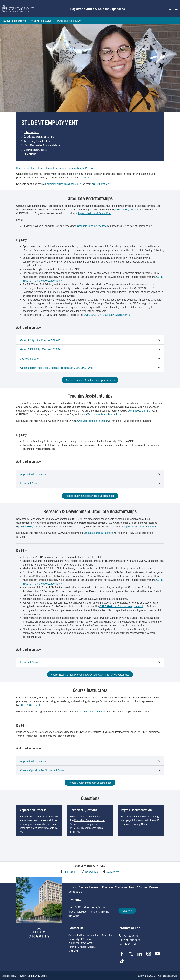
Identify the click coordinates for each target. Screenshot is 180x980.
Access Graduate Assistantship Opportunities (90, 380)
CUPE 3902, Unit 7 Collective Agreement (107, 315)
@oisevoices (91, 872)
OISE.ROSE (70, 872)
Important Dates (29, 483)
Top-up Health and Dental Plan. (106, 414)
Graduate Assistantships (39, 136)
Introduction (31, 132)
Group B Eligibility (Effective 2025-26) (41, 349)
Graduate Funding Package (80, 168)
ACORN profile (101, 184)
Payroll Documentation (136, 810)
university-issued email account (64, 184)
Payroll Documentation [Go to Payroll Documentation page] (70, 20)
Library (72, 887)
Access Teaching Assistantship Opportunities (90, 496)
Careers (154, 887)
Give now (127, 911)
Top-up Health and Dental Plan (96, 213)
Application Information (33, 474)
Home (19, 168)
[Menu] (175, 9)
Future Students (128, 935)
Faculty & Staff (128, 944)
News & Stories (138, 887)
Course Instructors (35, 150)
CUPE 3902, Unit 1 (139, 410)
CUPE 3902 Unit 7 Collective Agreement (123, 606)
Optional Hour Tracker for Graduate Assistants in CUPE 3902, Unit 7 (57, 368)
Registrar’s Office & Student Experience (98, 9)
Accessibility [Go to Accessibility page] (9, 976)
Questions (30, 154)
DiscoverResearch (89, 887)
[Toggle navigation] (169, 9)
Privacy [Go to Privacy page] (22, 976)
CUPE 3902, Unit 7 (127, 209)
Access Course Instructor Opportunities (90, 783)
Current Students (129, 940)
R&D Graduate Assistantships (42, 145)
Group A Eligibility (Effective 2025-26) (41, 340)
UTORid (84, 177)
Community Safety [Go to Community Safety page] (37, 976)
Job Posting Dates (30, 358)
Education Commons (115, 887)
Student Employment (14, 20)
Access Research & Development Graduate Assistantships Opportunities (90, 674)
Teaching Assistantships (39, 141)
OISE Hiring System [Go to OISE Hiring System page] (42, 20)
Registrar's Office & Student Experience (45, 168)
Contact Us (75, 891)
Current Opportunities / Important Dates (42, 770)
